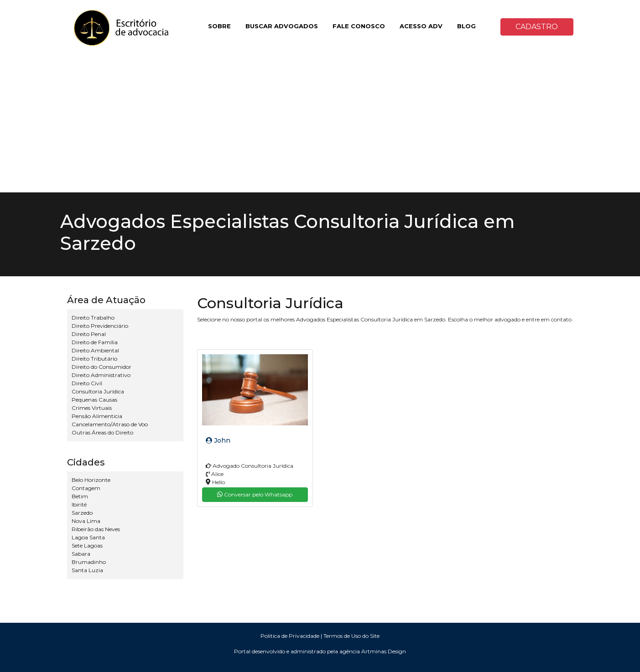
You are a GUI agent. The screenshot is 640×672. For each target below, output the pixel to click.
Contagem (86, 488)
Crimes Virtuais (92, 408)
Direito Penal (89, 334)
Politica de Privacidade (290, 636)
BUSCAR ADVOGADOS (282, 26)
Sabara (81, 554)
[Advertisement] (320, 124)
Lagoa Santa (88, 537)
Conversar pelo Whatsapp (255, 494)
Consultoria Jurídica (98, 391)
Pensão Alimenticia (97, 416)
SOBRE (219, 26)
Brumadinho (89, 562)
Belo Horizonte (91, 480)
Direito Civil (87, 383)
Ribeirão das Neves (96, 529)
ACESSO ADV (421, 26)
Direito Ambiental (95, 350)
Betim (80, 496)
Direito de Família (95, 342)
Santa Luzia (87, 570)
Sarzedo (82, 513)
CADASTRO (537, 27)
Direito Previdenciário (100, 326)
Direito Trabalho (93, 318)
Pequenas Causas (94, 400)
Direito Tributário (94, 359)
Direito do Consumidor (101, 367)
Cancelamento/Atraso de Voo (110, 424)
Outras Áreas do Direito (102, 432)
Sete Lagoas (87, 545)
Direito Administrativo (101, 375)
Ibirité (79, 504)
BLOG (466, 26)
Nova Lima (86, 521)
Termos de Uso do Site (351, 636)
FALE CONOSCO (359, 26)
